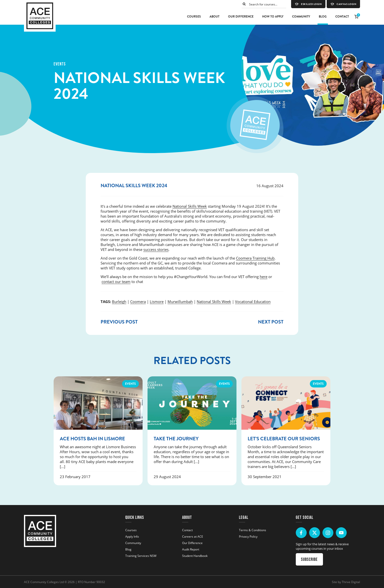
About (214, 17)
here (264, 277)
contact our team (116, 282)
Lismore (157, 302)
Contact (342, 17)
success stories (156, 249)
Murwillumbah (180, 302)
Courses (194, 17)
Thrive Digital (351, 582)
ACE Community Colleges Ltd (44, 582)
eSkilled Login (308, 4)
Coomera (138, 302)
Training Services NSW (141, 556)
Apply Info (132, 536)
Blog (323, 17)
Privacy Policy (248, 536)
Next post (271, 322)
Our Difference (241, 17)
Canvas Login (343, 4)
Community (301, 17)
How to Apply (273, 17)
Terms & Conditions (253, 530)
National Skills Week (190, 206)
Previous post (119, 322)
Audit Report (191, 549)
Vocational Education (253, 302)
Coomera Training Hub (255, 258)
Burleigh (119, 302)
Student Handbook (195, 556)
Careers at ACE (193, 536)
